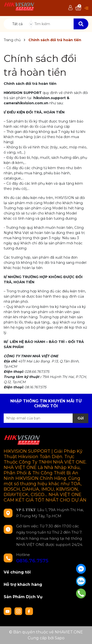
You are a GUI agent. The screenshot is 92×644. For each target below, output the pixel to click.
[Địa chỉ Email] (46, 418)
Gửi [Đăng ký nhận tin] (81, 418)
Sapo (60, 638)
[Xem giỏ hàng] (78, 8)
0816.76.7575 (32, 561)
